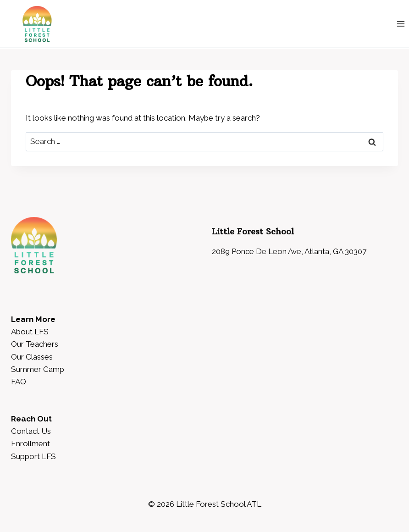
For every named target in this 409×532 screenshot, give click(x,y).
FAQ (19, 382)
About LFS (30, 332)
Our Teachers (35, 344)
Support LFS (33, 456)
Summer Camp (38, 369)
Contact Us (31, 431)
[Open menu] (401, 24)
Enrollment (30, 443)
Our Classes (32, 357)
